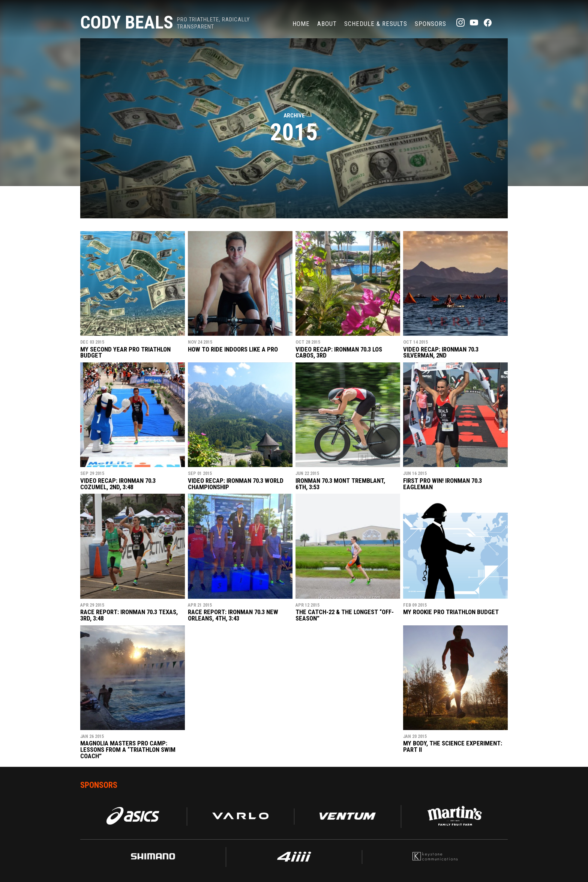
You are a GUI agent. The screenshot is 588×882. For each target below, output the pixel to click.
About (327, 24)
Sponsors (430, 24)
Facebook (487, 23)
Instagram (460, 23)
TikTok (501, 23)
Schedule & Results (376, 24)
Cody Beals (127, 22)
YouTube (474, 23)
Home (301, 24)
